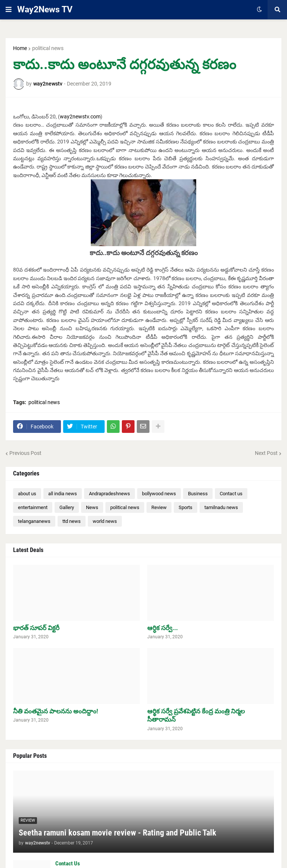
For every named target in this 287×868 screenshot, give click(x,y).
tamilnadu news (221, 507)
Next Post (266, 453)
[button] (9, 10)
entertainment (33, 507)
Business (198, 494)
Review (159, 507)
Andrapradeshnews (109, 494)
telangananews (34, 521)
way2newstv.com (80, 117)
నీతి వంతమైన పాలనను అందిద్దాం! (55, 711)
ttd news (72, 521)
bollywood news (159, 494)
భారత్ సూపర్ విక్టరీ (36, 628)
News (92, 507)
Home (20, 48)
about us (27, 494)
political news (48, 48)
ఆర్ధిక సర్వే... (163, 628)
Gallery (67, 507)
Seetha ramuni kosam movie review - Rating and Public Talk (118, 833)
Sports (186, 507)
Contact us (231, 494)
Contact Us (68, 864)
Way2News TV (45, 10)
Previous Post (25, 453)
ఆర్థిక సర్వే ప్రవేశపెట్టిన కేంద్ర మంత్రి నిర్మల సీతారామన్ (196, 715)
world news (105, 521)
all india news (63, 494)
